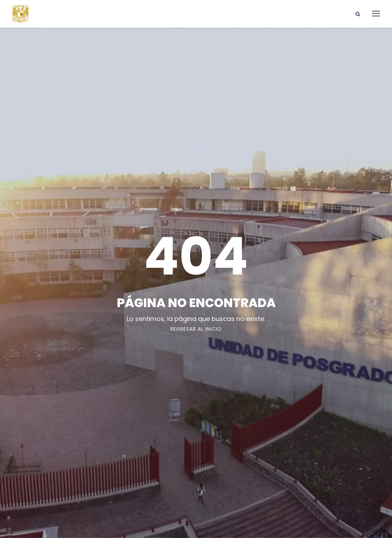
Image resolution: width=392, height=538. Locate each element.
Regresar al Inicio (196, 329)
